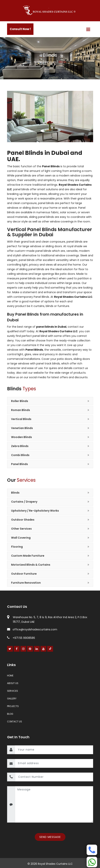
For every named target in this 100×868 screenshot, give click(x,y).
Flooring (17, 547)
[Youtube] (43, 649)
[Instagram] (23, 649)
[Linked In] (37, 649)
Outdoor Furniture (24, 574)
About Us (13, 683)
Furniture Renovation (26, 583)
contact (73, 327)
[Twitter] (10, 649)
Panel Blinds (20, 464)
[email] (54, 763)
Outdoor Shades (23, 520)
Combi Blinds (20, 455)
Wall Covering (21, 538)
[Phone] (92, 850)
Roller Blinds (20, 401)
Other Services (21, 529)
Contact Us (15, 722)
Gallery (12, 699)
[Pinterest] (30, 649)
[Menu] (88, 29)
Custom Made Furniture (28, 556)
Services (51, 62)
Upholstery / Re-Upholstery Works (35, 511)
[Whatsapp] (92, 862)
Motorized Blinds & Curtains (31, 565)
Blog (10, 714)
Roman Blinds (21, 410)
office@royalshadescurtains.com (32, 629)
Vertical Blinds (21, 419)
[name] (54, 750)
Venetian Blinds (22, 428)
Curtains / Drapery (24, 502)
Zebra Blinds (20, 446)
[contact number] (54, 777)
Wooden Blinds (22, 437)
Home (38, 62)
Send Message (50, 837)
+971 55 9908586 (21, 638)
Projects (13, 706)
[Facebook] (17, 649)
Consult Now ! (20, 29)
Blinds (15, 493)
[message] (54, 804)
